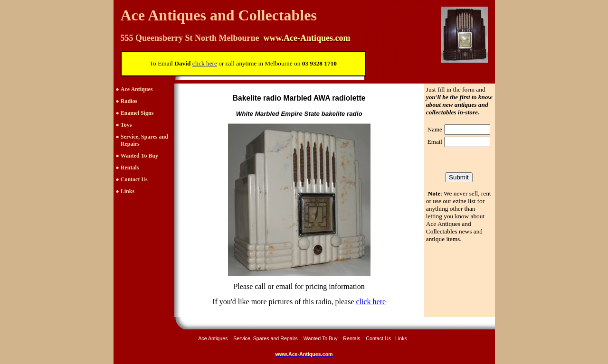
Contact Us (134, 179)
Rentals (130, 168)
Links (128, 191)
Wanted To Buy (139, 156)
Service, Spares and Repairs (266, 338)
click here (371, 302)
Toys (126, 125)
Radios (129, 101)
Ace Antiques (137, 89)
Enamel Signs (137, 113)
